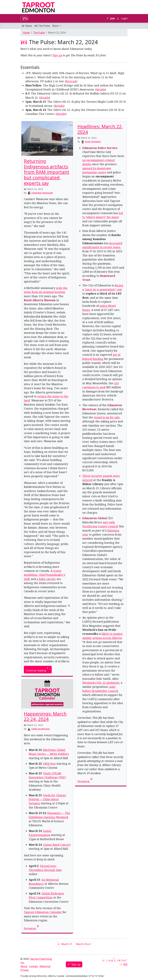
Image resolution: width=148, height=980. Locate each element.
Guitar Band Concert (57, 845)
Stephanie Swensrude (42, 193)
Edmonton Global (95, 518)
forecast (71, 81)
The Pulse (42, 26)
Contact (33, 966)
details (101, 89)
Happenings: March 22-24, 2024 (45, 716)
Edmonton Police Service (100, 148)
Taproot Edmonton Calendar (43, 912)
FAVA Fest (49, 764)
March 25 (83, 944)
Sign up (57, 55)
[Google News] (104, 961)
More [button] (56, 26)
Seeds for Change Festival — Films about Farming (47, 799)
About (24, 966)
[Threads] (126, 961)
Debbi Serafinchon (41, 729)
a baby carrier (46, 579)
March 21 (65, 944)
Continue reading (38, 670)
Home (26, 33)
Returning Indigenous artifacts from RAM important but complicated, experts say (47, 172)
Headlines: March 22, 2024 (100, 129)
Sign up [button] (74, 964)
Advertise (45, 966)
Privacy (25, 970)
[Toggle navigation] (24, 18)
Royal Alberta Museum (40, 300)
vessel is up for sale (107, 417)
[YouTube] (115, 961)
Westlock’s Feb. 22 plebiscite (101, 683)
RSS (125, 964)
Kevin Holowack (93, 141)
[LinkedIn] (111, 961)
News (27, 26)
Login (122, 18)
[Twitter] (108, 961)
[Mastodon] (119, 961)
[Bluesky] (122, 961)
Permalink (85, 781)
